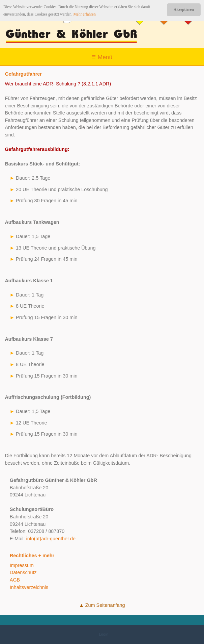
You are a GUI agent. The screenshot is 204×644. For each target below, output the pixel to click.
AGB (15, 580)
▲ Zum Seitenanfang (102, 605)
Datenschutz (23, 572)
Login (104, 634)
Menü (105, 57)
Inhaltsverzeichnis (29, 587)
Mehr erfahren (85, 14)
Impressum (22, 565)
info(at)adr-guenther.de (51, 539)
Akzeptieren (184, 9)
